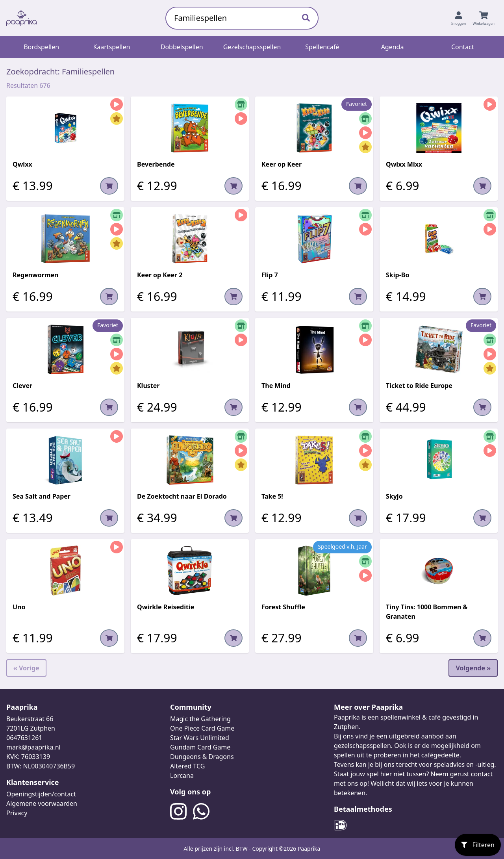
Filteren (478, 845)
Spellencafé (322, 47)
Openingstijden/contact (41, 794)
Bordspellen (41, 47)
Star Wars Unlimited (200, 738)
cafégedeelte (440, 755)
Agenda (393, 47)
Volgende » (473, 668)
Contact (463, 47)
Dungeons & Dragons (202, 757)
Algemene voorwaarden (42, 803)
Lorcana (182, 776)
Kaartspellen (111, 47)
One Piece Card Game (202, 728)
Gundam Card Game (200, 747)
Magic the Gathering (200, 719)
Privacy (17, 813)
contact (482, 774)
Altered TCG (187, 766)
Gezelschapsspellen (252, 47)
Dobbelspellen (182, 47)
